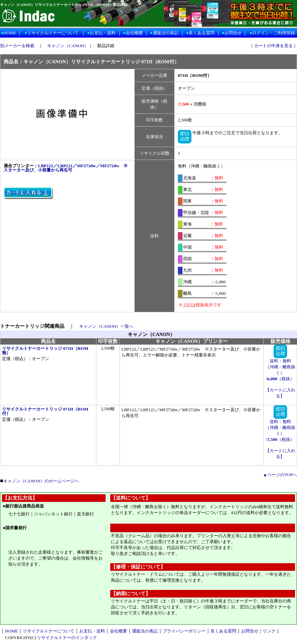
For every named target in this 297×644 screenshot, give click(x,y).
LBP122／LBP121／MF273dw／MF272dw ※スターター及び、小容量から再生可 (66, 168)
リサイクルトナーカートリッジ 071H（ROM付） (45, 411)
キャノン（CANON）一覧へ (106, 326)
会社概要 (134, 33)
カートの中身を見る (273, 46)
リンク (269, 631)
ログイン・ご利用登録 (274, 33)
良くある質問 (202, 33)
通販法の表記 (166, 33)
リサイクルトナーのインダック (67, 638)
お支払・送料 (103, 33)
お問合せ (233, 33)
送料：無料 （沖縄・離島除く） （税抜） (280, 368)
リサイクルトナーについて (53, 33)
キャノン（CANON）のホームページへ (41, 481)
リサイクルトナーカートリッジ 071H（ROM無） (45, 351)
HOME (10, 33)
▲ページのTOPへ (280, 475)
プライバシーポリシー (184, 631)
